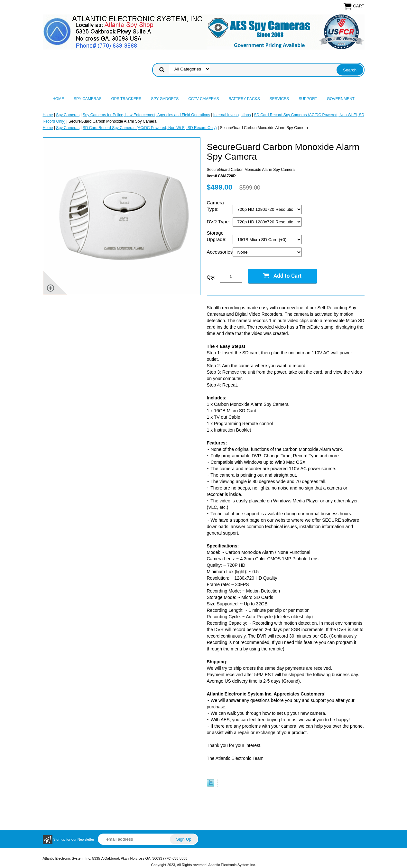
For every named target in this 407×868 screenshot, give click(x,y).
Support (308, 99)
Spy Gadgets (165, 99)
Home (58, 99)
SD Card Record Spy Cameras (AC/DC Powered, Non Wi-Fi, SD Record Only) (150, 128)
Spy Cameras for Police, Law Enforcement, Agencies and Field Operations (146, 115)
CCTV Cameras (203, 99)
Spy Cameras (88, 99)
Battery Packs (244, 99)
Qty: (211, 277)
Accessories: (220, 252)
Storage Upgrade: (217, 236)
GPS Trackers (126, 99)
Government (341, 99)
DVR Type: (219, 222)
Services (279, 99)
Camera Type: (215, 206)
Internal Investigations (232, 115)
